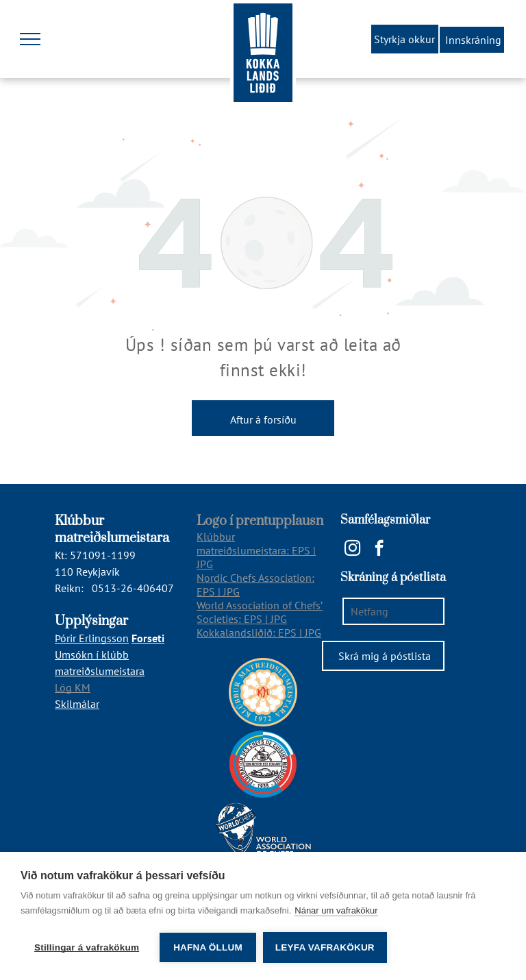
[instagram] (352, 550)
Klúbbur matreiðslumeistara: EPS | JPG (256, 550)
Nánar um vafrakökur (336, 910)
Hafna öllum (208, 947)
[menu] (30, 39)
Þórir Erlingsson (92, 638)
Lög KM (73, 687)
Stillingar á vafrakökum (87, 947)
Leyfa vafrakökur (325, 947)
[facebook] (379, 550)
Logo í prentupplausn (260, 521)
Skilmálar (77, 704)
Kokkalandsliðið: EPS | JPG (259, 633)
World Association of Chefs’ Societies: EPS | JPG (260, 612)
